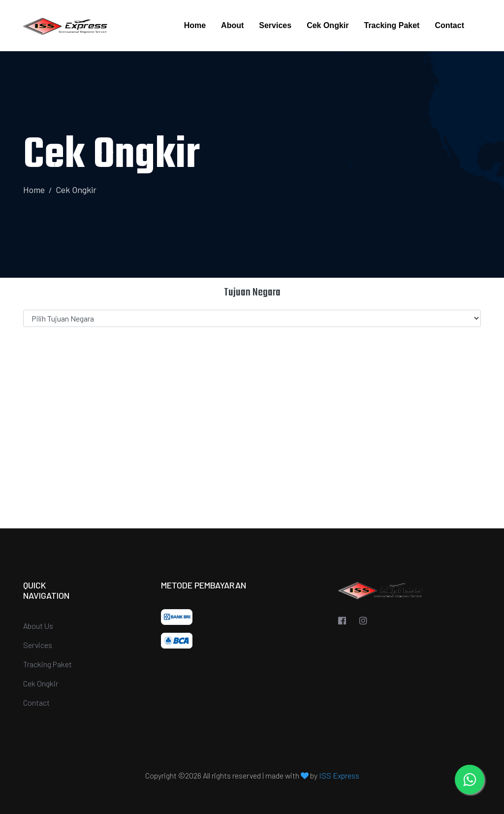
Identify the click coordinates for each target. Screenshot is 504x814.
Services (275, 25)
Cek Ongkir (328, 25)
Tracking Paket (392, 25)
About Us (38, 626)
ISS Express (339, 775)
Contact (449, 25)
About (232, 25)
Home (195, 25)
